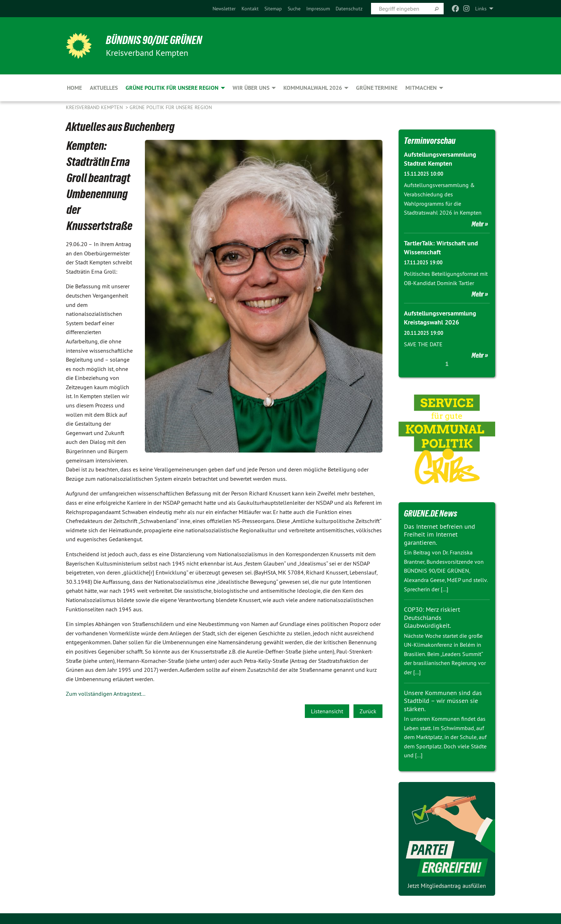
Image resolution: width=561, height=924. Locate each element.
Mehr (478, 224)
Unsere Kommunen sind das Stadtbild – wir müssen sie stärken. (443, 701)
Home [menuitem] (74, 88)
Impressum (318, 9)
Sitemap (273, 9)
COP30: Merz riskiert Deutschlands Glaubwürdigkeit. (432, 617)
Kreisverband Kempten (95, 107)
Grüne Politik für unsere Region (171, 107)
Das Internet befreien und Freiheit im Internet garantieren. (440, 534)
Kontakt (250, 9)
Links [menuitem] (481, 9)
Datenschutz (349, 9)
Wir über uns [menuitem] (251, 88)
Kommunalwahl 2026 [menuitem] (313, 88)
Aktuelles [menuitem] (104, 88)
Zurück (368, 711)
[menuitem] (224, 9)
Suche (294, 9)
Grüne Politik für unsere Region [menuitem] (172, 88)
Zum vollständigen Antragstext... (106, 694)
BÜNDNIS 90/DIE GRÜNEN (154, 40)
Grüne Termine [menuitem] (377, 88)
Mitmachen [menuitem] (421, 88)
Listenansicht (327, 711)
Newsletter (224, 9)
